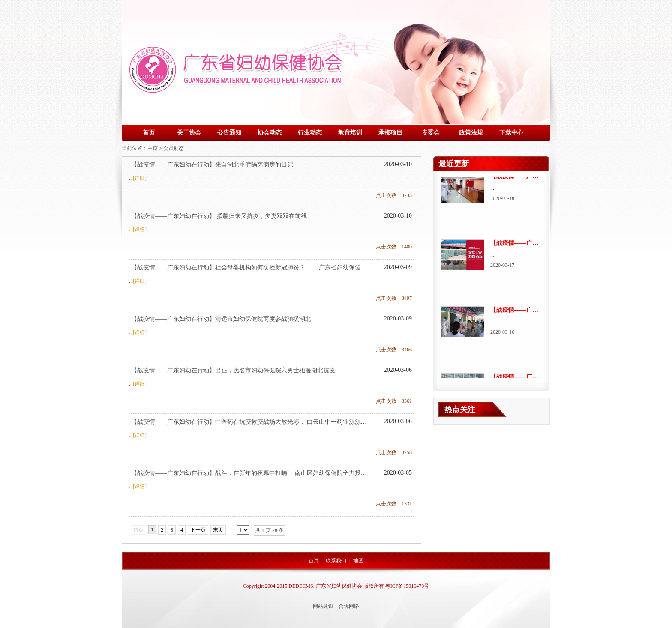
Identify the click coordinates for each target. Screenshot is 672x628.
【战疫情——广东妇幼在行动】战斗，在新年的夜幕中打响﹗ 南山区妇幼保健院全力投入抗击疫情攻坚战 (270, 473)
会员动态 (174, 148)
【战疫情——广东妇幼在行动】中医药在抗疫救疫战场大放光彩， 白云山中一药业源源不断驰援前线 (264, 422)
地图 (358, 561)
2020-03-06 (398, 370)
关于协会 (189, 133)
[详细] (140, 178)
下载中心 (511, 133)
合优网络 (349, 606)
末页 (218, 530)
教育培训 (350, 133)
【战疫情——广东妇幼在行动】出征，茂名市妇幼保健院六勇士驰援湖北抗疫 (233, 370)
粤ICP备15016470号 (407, 586)
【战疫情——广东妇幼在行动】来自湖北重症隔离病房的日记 (212, 165)
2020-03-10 (398, 164)
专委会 (431, 133)
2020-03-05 (398, 473)
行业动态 (310, 133)
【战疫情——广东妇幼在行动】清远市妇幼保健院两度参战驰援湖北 (221, 319)
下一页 (198, 530)
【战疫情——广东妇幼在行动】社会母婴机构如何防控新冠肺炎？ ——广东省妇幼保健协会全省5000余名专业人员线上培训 (294, 268)
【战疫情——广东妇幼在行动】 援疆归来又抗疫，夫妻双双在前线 (219, 216)
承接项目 (390, 133)
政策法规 (471, 133)
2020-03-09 (398, 267)
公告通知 (229, 133)
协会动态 (270, 133)
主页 (153, 148)
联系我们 (336, 561)
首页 (149, 133)
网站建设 (323, 606)
